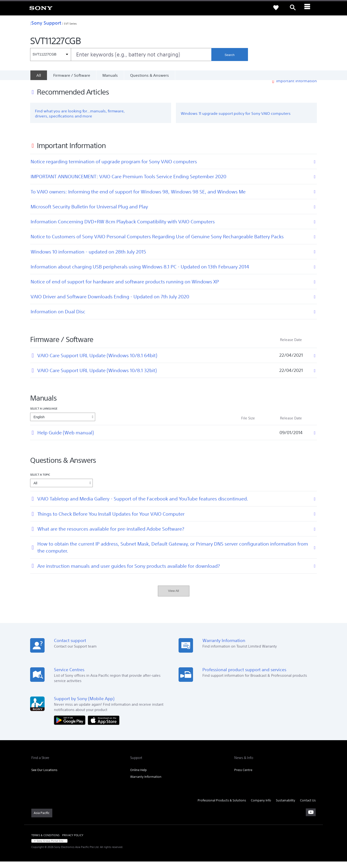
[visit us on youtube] (311, 819)
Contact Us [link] (308, 807)
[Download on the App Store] (104, 726)
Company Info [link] (261, 807)
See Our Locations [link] (44, 776)
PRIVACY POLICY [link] (73, 842)
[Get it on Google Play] (71, 726)
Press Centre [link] (243, 776)
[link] (41, 8)
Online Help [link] (138, 776)
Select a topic (40, 481)
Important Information (297, 87)
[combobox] (121, 55)
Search (230, 55)
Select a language (44, 415)
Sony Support (46, 23)
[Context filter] (50, 55)
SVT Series (70, 24)
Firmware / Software (72, 75)
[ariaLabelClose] (310, 8)
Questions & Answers (150, 75)
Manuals (110, 75)
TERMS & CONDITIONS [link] (45, 842)
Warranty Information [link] (146, 783)
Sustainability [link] (286, 807)
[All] (39, 75)
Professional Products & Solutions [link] (222, 807)
